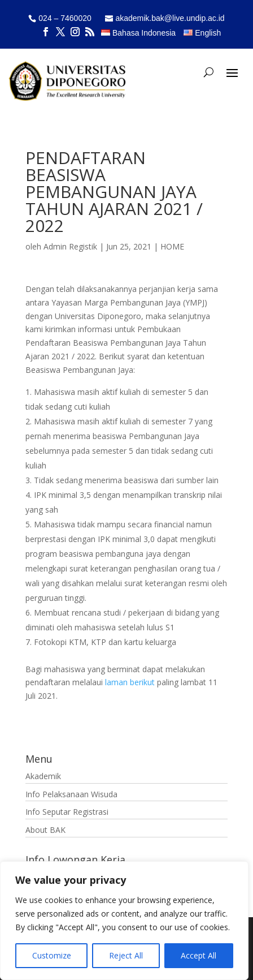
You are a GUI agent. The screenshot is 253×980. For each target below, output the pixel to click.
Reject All (126, 955)
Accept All (199, 955)
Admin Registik (70, 246)
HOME (172, 246)
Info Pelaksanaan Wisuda (71, 794)
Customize (52, 955)
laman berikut (130, 682)
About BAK (45, 830)
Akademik (43, 776)
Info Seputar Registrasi (67, 812)
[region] (124, 921)
